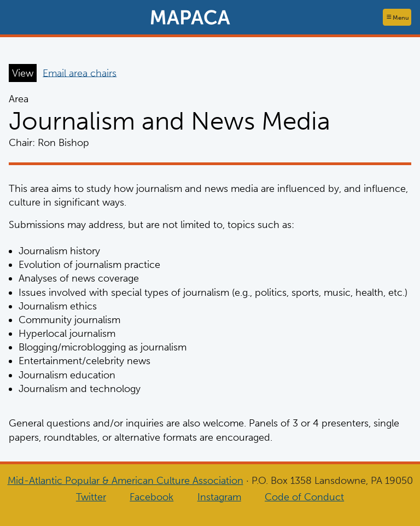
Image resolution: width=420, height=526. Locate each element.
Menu (401, 17)
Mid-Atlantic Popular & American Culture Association (126, 481)
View (23, 73)
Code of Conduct (304, 497)
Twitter (91, 497)
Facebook (151, 497)
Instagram (219, 497)
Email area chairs (80, 73)
